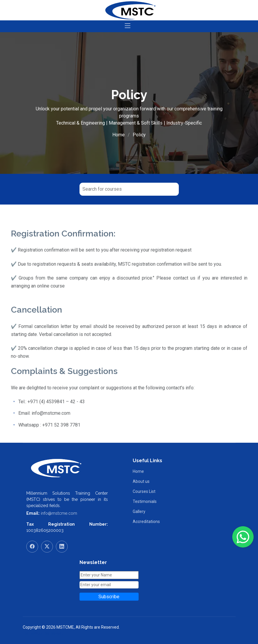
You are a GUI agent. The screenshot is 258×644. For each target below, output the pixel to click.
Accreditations (146, 522)
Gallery (139, 511)
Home (119, 135)
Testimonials (145, 501)
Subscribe (109, 597)
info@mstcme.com (59, 513)
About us (141, 481)
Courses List (144, 491)
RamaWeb (33, 633)
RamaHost (53, 633)
